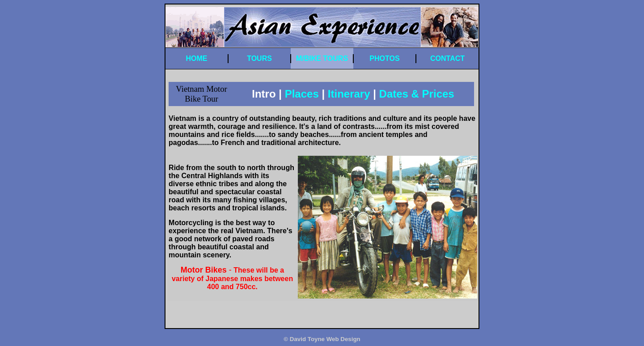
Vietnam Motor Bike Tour (201, 94)
